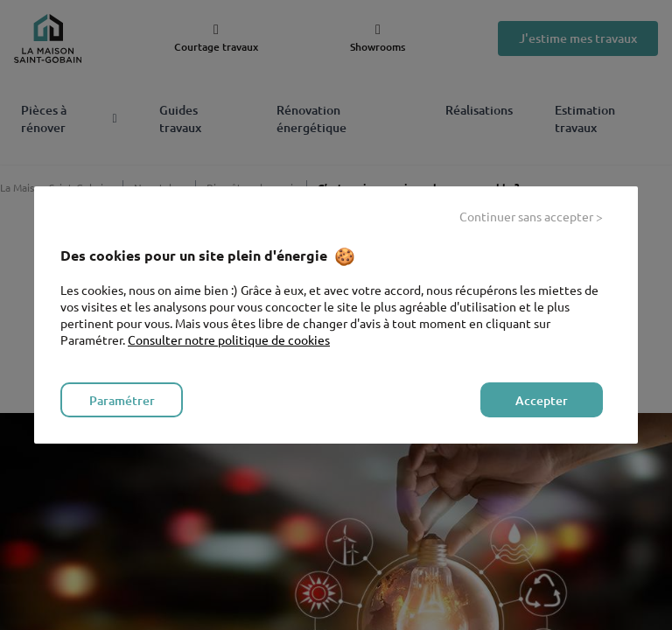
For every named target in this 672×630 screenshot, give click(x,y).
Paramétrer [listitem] (122, 400)
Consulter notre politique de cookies (229, 339)
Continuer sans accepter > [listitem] (531, 216)
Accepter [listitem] (542, 400)
